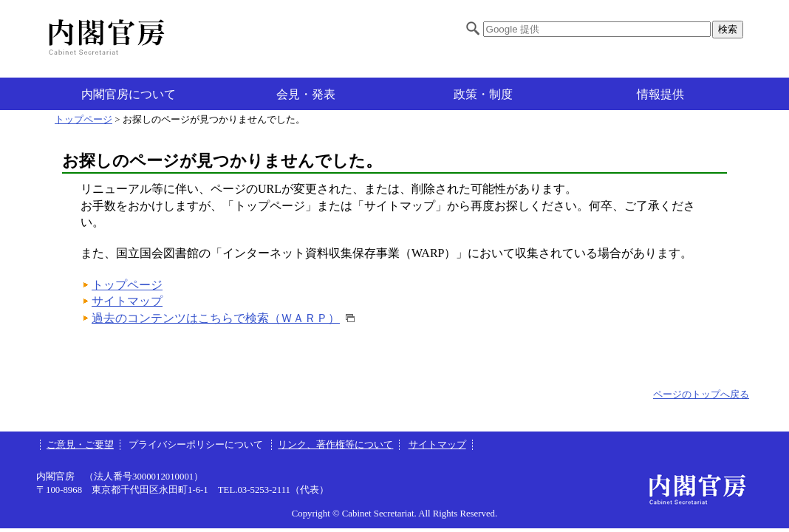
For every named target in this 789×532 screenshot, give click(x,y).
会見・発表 (306, 94)
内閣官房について (129, 94)
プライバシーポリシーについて (197, 445)
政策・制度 (483, 94)
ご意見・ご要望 (80, 445)
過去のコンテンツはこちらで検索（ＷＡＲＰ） (216, 318)
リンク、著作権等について (335, 445)
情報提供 (660, 94)
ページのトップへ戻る (701, 395)
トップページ (83, 120)
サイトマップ (127, 301)
